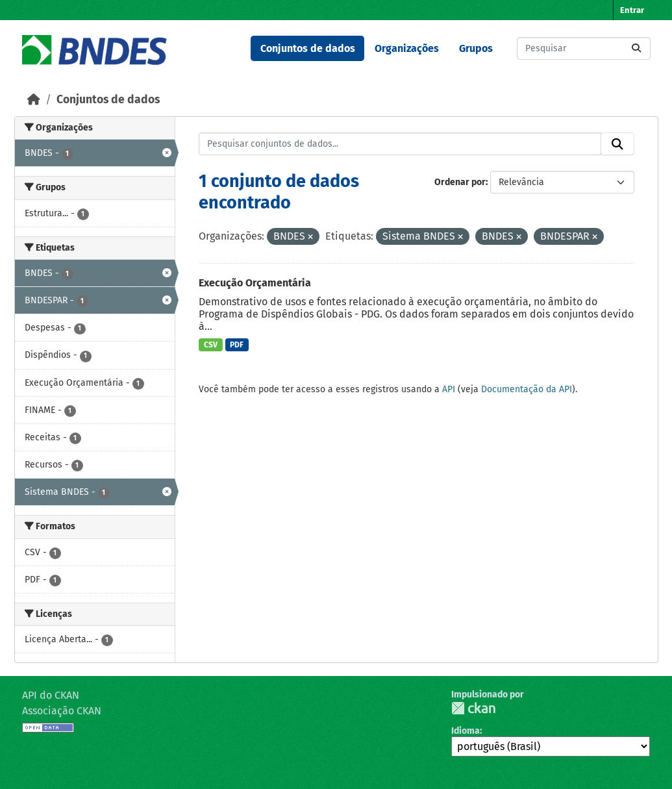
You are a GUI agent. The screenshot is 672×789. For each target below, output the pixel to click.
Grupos (476, 48)
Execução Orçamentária (255, 283)
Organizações (407, 48)
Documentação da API (527, 389)
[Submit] (636, 48)
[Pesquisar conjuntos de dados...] (584, 48)
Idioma (466, 731)
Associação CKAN (62, 711)
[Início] (34, 100)
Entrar (632, 10)
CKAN (473, 708)
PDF (237, 345)
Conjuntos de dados (308, 48)
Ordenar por (460, 182)
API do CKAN (51, 695)
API (449, 389)
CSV (211, 345)
